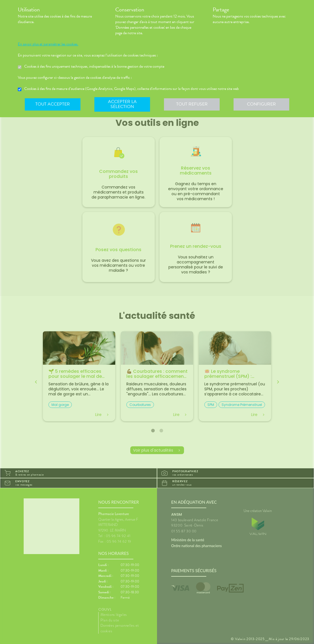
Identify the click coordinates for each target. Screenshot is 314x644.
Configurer (261, 104)
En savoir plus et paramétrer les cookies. (48, 44)
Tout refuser (192, 104)
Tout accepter (53, 104)
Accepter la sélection (122, 104)
